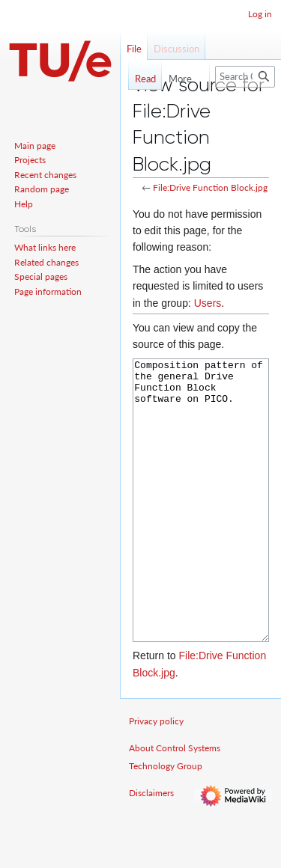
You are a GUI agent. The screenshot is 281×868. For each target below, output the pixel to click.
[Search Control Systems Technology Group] (245, 77)
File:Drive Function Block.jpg (210, 187)
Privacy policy (156, 777)
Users (208, 303)
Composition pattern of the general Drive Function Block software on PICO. (201, 529)
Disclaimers (151, 849)
